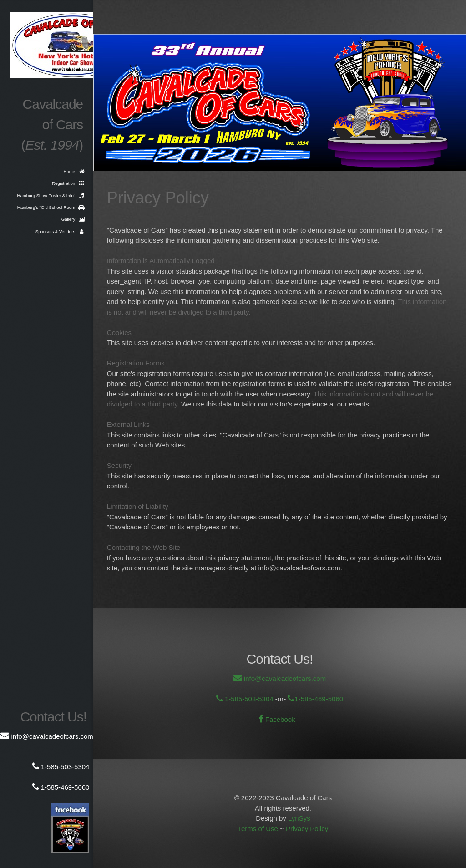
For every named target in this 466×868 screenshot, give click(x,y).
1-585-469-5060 (319, 699)
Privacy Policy (307, 829)
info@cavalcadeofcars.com (284, 678)
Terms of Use (258, 829)
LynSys (299, 818)
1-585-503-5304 (248, 699)
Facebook (279, 719)
